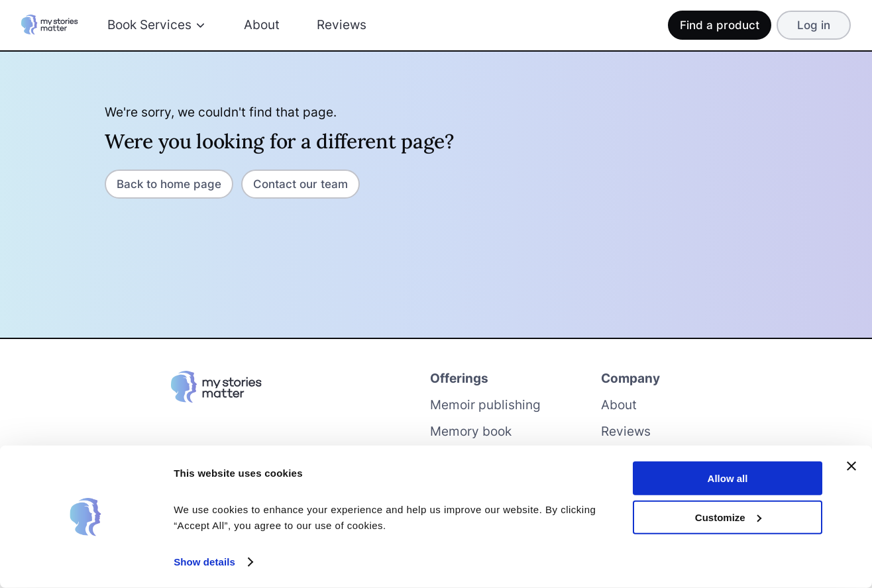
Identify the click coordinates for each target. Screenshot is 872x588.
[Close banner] (851, 466)
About (262, 25)
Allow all (728, 478)
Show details (204, 562)
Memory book (471, 431)
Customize (728, 517)
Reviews (342, 25)
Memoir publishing (485, 405)
